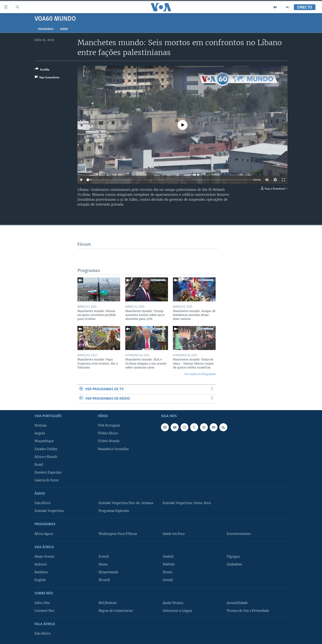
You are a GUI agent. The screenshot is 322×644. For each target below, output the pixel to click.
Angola (40, 433)
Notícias (41, 426)
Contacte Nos (44, 611)
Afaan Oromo (44, 557)
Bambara (41, 572)
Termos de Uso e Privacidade (248, 611)
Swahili (168, 557)
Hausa (103, 564)
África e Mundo (46, 457)
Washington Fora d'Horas (118, 534)
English (40, 580)
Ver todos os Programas (200, 374)
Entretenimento (239, 534)
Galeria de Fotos (47, 480)
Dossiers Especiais (48, 472)
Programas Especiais (114, 511)
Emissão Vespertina (49, 511)
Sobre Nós (42, 603)
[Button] (42, 70)
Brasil (39, 464)
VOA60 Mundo (109, 441)
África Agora (44, 534)
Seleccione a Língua (177, 611)
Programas (46, 29)
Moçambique (44, 441)
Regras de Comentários (116, 611)
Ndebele (169, 564)
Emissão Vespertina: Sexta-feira (187, 503)
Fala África (42, 503)
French (104, 557)
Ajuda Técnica (173, 603)
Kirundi (104, 580)
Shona (167, 572)
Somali (168, 580)
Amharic (41, 564)
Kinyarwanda (108, 572)
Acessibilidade (237, 603)
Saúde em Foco (174, 534)
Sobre (64, 29)
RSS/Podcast (108, 603)
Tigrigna (233, 557)
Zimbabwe (234, 564)
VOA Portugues (109, 426)
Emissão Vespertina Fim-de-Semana (126, 503)
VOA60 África (108, 433)
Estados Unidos (46, 449)
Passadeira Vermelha (113, 449)
